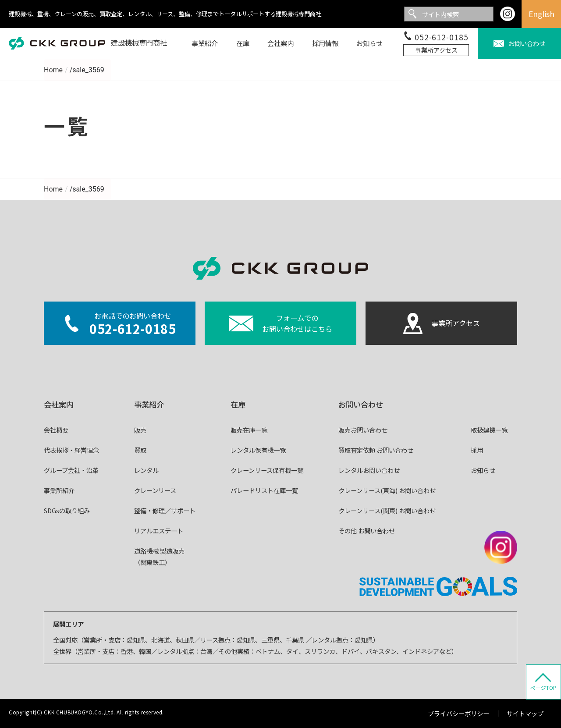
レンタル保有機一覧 (258, 450)
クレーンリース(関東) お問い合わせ (387, 510)
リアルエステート (159, 531)
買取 (140, 450)
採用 (477, 450)
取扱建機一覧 (489, 430)
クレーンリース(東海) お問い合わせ (387, 490)
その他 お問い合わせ (367, 531)
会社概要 (56, 430)
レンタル (146, 470)
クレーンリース (155, 490)
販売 (140, 430)
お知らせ (483, 470)
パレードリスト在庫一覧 (264, 490)
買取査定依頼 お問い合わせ (376, 450)
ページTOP (543, 688)
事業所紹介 (59, 490)
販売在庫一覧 (249, 430)
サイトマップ (525, 713)
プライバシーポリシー (458, 713)
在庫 (238, 404)
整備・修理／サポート (165, 510)
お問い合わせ (361, 404)
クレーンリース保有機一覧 (267, 470)
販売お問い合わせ (363, 430)
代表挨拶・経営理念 (71, 450)
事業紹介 (149, 404)
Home (53, 70)
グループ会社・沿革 (71, 470)
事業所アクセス (436, 50)
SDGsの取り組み (67, 510)
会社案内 (59, 404)
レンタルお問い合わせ (369, 470)
